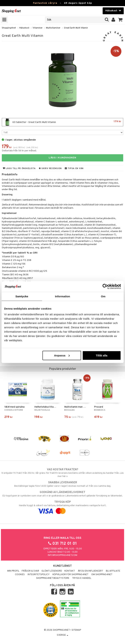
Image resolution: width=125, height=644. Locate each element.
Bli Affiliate (113, 571)
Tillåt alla (102, 355)
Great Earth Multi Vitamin (76, 28)
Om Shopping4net (102, 575)
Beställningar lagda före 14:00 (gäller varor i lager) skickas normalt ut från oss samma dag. (62, 484)
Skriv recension (50, 168)
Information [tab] (63, 296)
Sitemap (76, 630)
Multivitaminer (53, 28)
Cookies (20, 575)
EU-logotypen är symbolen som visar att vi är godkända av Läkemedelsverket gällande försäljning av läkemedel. (62, 494)
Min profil (13, 571)
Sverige (62, 635)
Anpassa (62, 355)
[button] (120, 20)
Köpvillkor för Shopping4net (70, 575)
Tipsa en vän (74, 168)
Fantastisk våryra (45, 3)
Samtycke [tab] (22, 296)
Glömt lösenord (52, 571)
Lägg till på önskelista (19, 168)
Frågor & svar (30, 571)
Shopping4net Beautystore (53, 578)
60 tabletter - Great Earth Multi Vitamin (62, 122)
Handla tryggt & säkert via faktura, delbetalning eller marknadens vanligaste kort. (62, 507)
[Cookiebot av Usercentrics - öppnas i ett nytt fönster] (105, 287)
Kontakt (70, 571)
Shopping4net (9, 28)
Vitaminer (38, 28)
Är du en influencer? (90, 571)
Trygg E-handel (82, 578)
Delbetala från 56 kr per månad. (19, 151)
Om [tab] (103, 296)
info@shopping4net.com (62, 555)
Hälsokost (24, 28)
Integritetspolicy (39, 575)
